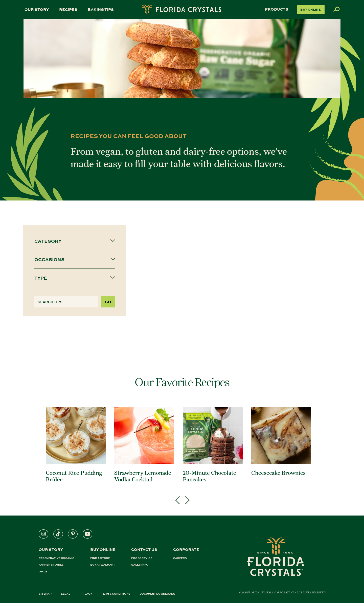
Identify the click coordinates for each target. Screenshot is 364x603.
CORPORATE (186, 549)
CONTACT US (144, 549)
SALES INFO (140, 565)
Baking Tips (101, 9)
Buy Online (311, 9)
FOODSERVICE (142, 558)
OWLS (43, 572)
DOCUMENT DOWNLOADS (157, 594)
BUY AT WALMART (103, 565)
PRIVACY (86, 594)
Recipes (68, 9)
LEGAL (66, 594)
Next (185, 494)
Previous (179, 494)
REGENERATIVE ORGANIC (56, 558)
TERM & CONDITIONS (116, 594)
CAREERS (180, 558)
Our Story (37, 9)
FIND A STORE (100, 558)
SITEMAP (45, 594)
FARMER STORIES (51, 565)
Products (277, 9)
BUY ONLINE (103, 549)
